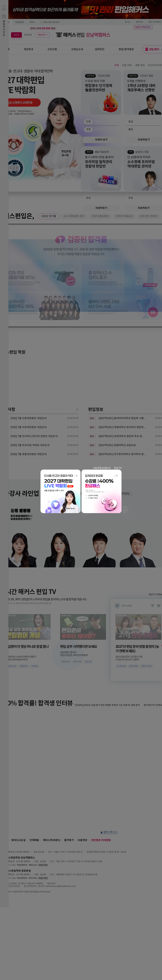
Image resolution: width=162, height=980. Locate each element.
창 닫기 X (118, 468)
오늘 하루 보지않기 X (102, 468)
